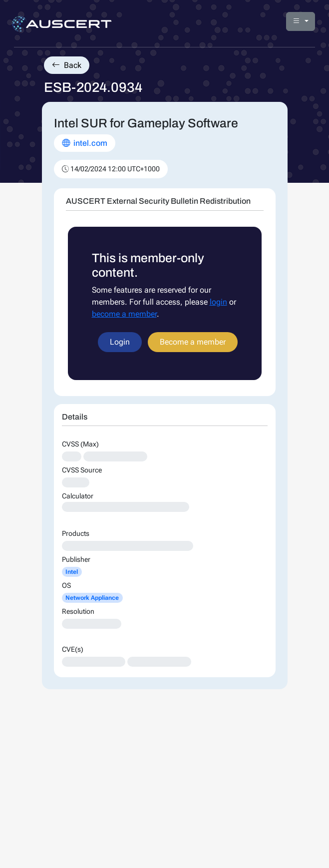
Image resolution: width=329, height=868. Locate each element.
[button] (301, 21)
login (218, 302)
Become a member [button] (193, 342)
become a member (124, 314)
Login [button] (120, 342)
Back (67, 65)
